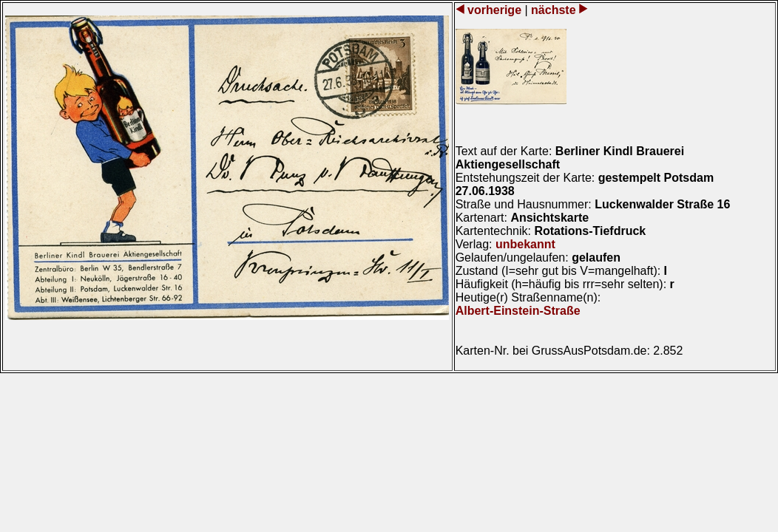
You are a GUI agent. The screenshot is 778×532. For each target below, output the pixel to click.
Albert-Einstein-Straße (518, 311)
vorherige (495, 10)
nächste (554, 10)
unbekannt (525, 244)
